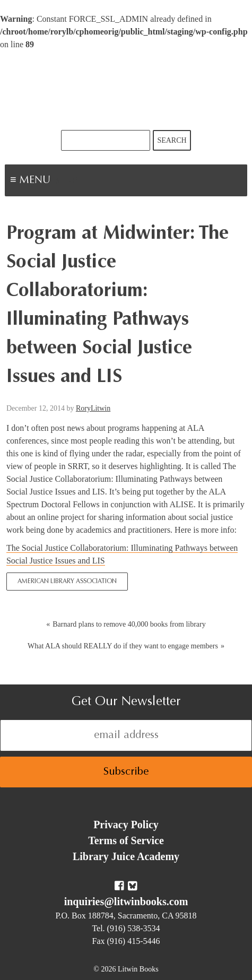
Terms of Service (126, 840)
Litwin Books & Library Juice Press (126, 90)
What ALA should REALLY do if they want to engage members (123, 646)
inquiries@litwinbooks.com (126, 901)
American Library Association (67, 582)
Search (172, 140)
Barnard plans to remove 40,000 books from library (129, 624)
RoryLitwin (93, 408)
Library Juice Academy (126, 856)
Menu (67, 181)
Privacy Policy (126, 825)
